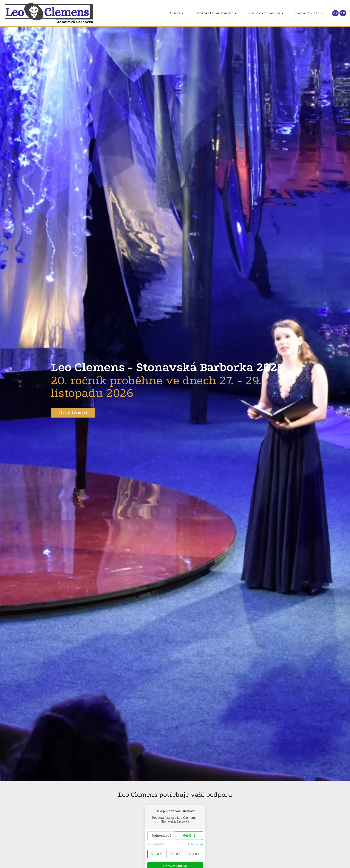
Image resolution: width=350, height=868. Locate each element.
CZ (335, 13)
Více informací (73, 413)
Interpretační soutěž (214, 13)
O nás (175, 13)
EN (343, 13)
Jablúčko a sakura (264, 13)
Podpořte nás (307, 13)
